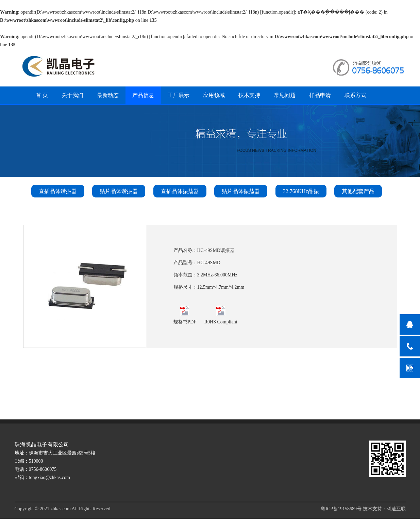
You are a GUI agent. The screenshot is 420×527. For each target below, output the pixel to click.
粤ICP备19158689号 (341, 509)
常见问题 (285, 95)
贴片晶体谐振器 (119, 191)
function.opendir (278, 12)
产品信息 (143, 95)
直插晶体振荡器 (180, 191)
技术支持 (249, 95)
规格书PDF (185, 315)
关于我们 (72, 95)
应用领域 (214, 95)
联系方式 (355, 95)
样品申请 (320, 95)
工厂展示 (179, 95)
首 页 (42, 95)
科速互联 (396, 509)
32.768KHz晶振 (301, 191)
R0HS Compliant (221, 315)
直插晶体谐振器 (58, 191)
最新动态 (108, 95)
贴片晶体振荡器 (241, 191)
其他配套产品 (358, 191)
